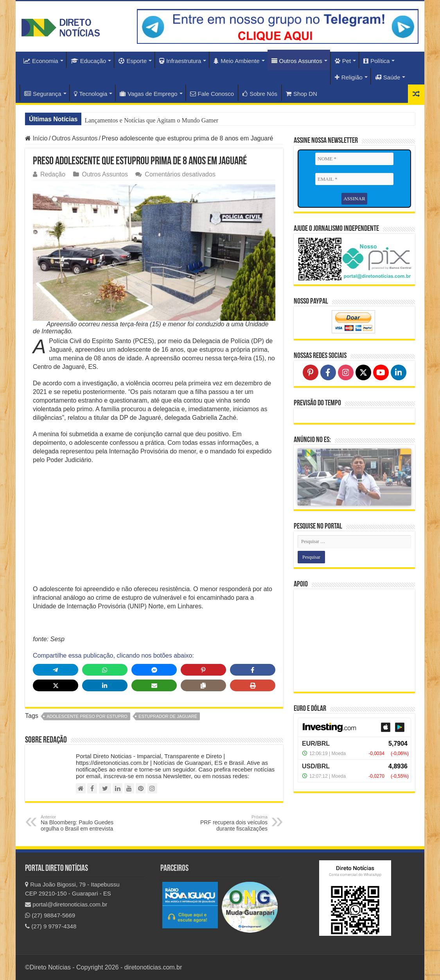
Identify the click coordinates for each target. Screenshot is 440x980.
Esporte (133, 61)
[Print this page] (253, 685)
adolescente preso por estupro (87, 716)
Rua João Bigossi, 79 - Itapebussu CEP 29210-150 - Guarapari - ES (72, 889)
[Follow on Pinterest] (311, 372)
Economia (41, 61)
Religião (349, 77)
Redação (53, 174)
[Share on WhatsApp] (105, 670)
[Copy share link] (203, 685)
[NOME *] (354, 159)
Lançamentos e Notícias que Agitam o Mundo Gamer (151, 120)
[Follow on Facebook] (328, 372)
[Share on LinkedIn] (105, 685)
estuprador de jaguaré (168, 716)
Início (36, 138)
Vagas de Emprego (148, 94)
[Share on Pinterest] (203, 670)
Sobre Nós (260, 94)
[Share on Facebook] (253, 670)
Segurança (43, 94)
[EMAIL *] (354, 179)
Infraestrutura (180, 61)
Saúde (388, 77)
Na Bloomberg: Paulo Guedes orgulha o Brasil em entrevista (81, 823)
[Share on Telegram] (56, 670)
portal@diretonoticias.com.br (66, 904)
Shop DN (302, 94)
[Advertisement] (154, 527)
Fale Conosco (212, 94)
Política (376, 61)
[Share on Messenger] (154, 670)
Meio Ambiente (236, 61)
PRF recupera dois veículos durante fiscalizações (227, 823)
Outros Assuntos (297, 61)
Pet (343, 61)
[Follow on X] (363, 372)
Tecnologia (91, 94)
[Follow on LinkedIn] (399, 372)
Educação (89, 61)
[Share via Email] (154, 685)
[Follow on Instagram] (346, 372)
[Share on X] (56, 685)
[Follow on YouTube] (381, 372)
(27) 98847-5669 (50, 915)
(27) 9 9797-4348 (51, 926)
